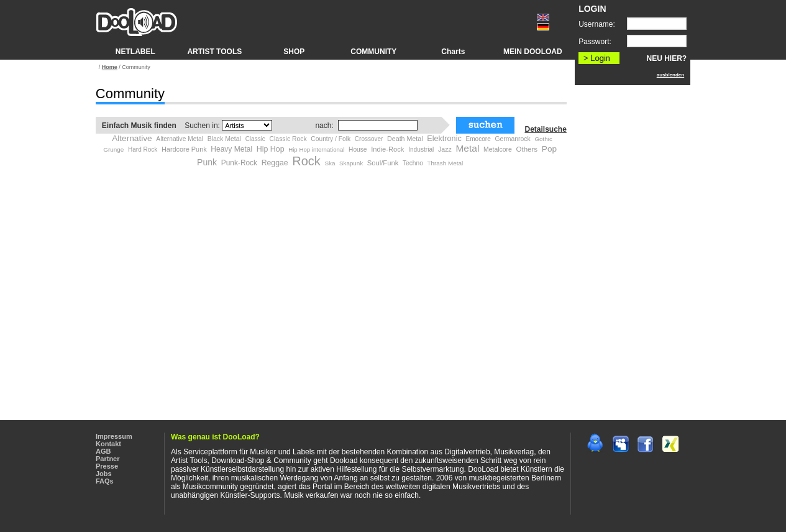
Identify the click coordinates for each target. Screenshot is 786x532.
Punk (207, 162)
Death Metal (405, 139)
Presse (107, 466)
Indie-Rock (387, 149)
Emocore (478, 139)
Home (110, 67)
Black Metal (224, 139)
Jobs (104, 474)
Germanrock (512, 139)
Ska (330, 163)
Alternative (132, 138)
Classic (255, 139)
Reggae (275, 163)
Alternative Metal (180, 139)
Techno (413, 163)
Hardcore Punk (184, 149)
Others (527, 149)
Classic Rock (288, 139)
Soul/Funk (383, 163)
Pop (549, 149)
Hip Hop (271, 149)
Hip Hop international (316, 149)
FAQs (105, 481)
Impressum (114, 436)
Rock (306, 161)
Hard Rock (143, 149)
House (358, 149)
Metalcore (498, 149)
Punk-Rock (239, 163)
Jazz (445, 149)
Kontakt (108, 444)
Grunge (113, 149)
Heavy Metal (231, 149)
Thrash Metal (445, 163)
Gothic (543, 139)
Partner (108, 459)
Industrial (421, 149)
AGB (103, 451)
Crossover (369, 139)
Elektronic (444, 139)
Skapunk (351, 163)
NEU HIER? (667, 58)
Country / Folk (331, 139)
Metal (467, 148)
